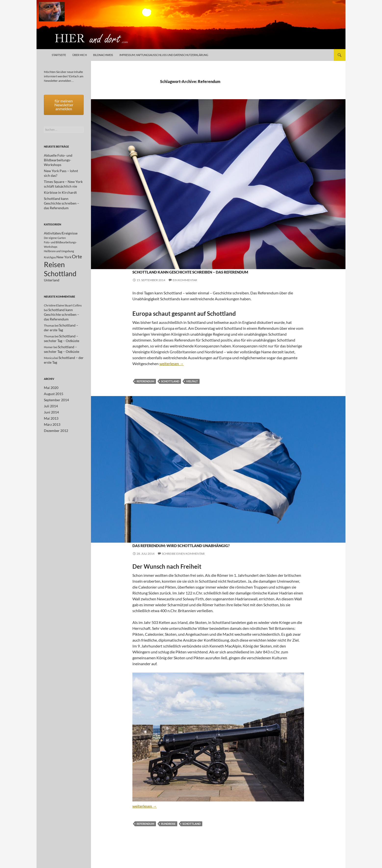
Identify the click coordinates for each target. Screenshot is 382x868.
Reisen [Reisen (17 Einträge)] (54, 252)
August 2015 (52, 382)
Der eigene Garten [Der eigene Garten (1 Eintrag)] (55, 224)
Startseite (59, 55)
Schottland (163, 262)
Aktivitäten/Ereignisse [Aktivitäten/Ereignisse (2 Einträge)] (61, 219)
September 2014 (55, 388)
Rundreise (168, 841)
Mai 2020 (50, 376)
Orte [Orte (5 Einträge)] (77, 243)
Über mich (80, 55)
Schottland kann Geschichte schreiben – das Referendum (197, 275)
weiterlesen (172, 372)
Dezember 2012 (54, 417)
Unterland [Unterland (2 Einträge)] (52, 271)
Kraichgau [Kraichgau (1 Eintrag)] (50, 244)
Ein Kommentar (185, 289)
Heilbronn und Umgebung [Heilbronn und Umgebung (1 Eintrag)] (59, 237)
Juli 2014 (50, 393)
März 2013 (51, 411)
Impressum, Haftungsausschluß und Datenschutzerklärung (164, 55)
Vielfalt (192, 390)
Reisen (147, 262)
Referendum (145, 390)
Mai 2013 (50, 405)
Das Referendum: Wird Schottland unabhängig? (208, 557)
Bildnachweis (103, 55)
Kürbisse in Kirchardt (57, 184)
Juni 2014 (50, 399)
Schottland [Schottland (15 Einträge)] (60, 263)
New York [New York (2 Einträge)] (64, 244)
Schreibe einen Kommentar (183, 571)
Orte (136, 262)
